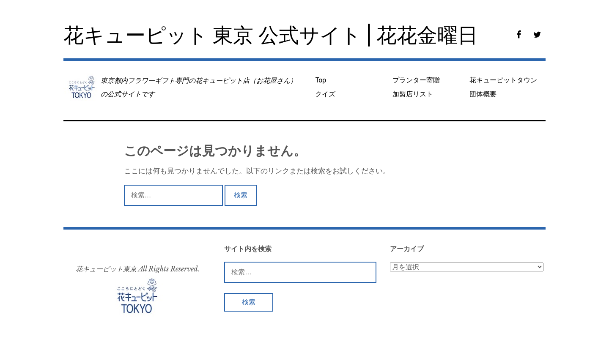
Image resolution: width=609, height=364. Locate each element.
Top (321, 80)
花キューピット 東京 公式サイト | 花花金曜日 (271, 35)
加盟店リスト (413, 94)
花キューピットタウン (503, 80)
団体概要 (483, 94)
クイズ (325, 94)
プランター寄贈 (416, 80)
